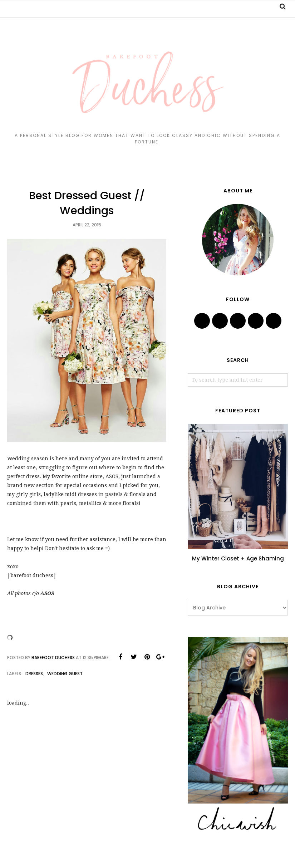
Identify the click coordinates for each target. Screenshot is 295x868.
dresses (34, 674)
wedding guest (65, 674)
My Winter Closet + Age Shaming (238, 558)
